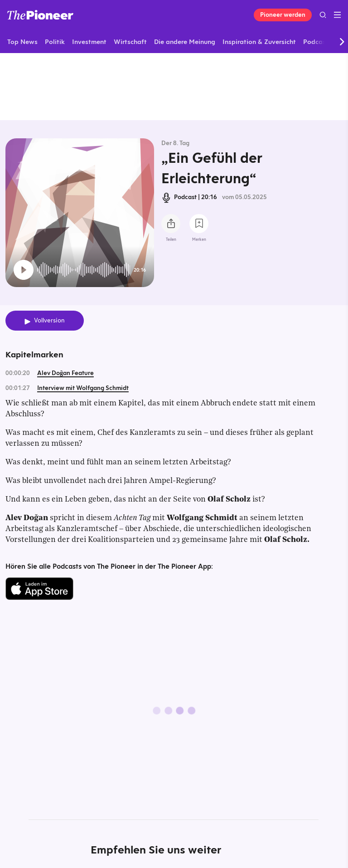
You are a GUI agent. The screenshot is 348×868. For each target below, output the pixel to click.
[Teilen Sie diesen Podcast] (171, 224)
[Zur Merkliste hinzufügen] (199, 224)
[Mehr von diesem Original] (174, 86)
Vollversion (49, 320)
